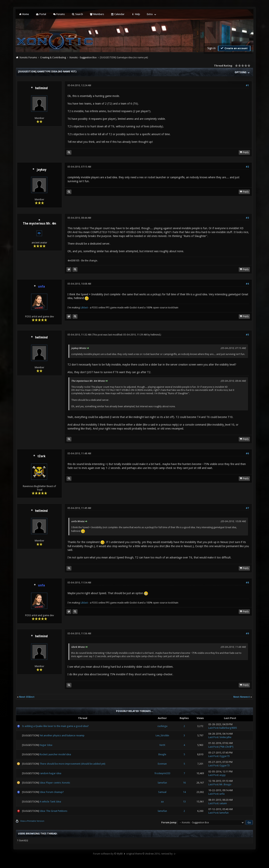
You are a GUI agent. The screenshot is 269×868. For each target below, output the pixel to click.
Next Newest (242, 697)
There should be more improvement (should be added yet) (72, 764)
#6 (247, 454)
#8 (247, 583)
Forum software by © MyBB (108, 854)
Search (77, 14)
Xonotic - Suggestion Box (83, 58)
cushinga (162, 726)
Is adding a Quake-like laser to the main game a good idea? (55, 726)
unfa (222, 794)
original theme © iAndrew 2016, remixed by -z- (151, 854)
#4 (247, 284)
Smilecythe (225, 737)
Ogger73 (225, 756)
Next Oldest (27, 697)
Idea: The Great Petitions (53, 811)
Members (97, 14)
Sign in (211, 48)
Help (136, 14)
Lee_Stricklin (162, 735)
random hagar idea (50, 773)
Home (24, 14)
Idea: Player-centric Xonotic (55, 783)
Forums (59, 14)
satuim (223, 803)
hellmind (41, 88)
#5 (247, 335)
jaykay (41, 170)
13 (184, 802)
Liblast (84, 308)
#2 (247, 167)
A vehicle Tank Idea (50, 802)
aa (162, 802)
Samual (162, 792)
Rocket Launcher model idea (55, 754)
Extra (150, 14)
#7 (247, 508)
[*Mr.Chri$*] (226, 747)
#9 (247, 634)
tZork (41, 456)
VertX (162, 745)
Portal (41, 14)
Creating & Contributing (53, 58)
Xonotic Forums (28, 58)
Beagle (162, 754)
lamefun (162, 783)
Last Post (213, 728)
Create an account (234, 48)
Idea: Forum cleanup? (52, 792)
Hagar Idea (46, 745)
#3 (247, 218)
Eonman (162, 764)
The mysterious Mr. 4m (40, 224)
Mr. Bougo (225, 784)
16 (184, 783)
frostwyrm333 (162, 773)
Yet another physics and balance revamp (62, 735)
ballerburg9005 (228, 728)
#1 (247, 85)
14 (184, 792)
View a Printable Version (32, 821)
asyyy (222, 775)
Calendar (118, 14)
